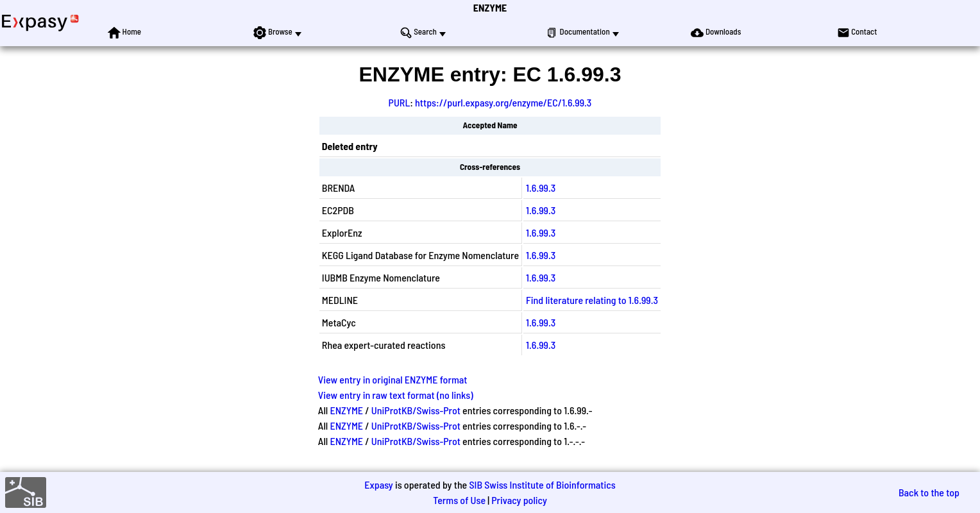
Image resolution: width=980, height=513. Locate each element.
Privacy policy (519, 500)
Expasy (378, 484)
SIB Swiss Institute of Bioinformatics (542, 484)
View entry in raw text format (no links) (396, 395)
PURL (400, 102)
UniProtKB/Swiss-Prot (416, 410)
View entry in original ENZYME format (393, 379)
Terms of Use (459, 500)
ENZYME (490, 7)
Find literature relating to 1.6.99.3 (592, 300)
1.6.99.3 (541, 188)
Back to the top (929, 492)
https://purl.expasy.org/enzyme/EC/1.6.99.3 (503, 102)
